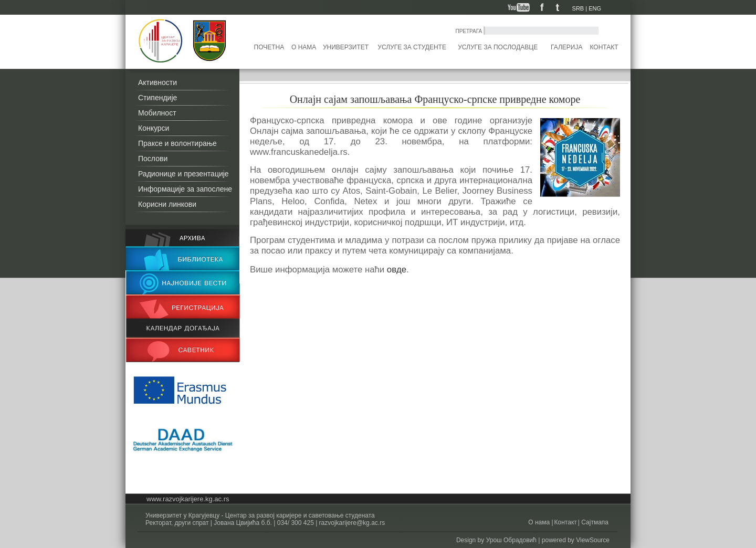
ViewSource (593, 540)
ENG (595, 8)
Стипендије (157, 98)
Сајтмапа (594, 522)
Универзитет (346, 47)
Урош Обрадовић (511, 540)
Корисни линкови (167, 204)
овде (395, 270)
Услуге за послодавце (498, 47)
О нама (304, 47)
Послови (153, 159)
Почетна (269, 47)
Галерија (566, 47)
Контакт (604, 47)
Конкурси (154, 128)
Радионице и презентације (183, 174)
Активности (157, 82)
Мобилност (157, 113)
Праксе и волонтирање (177, 143)
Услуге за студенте (412, 47)
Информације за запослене (185, 189)
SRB (578, 8)
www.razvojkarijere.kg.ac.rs (188, 499)
